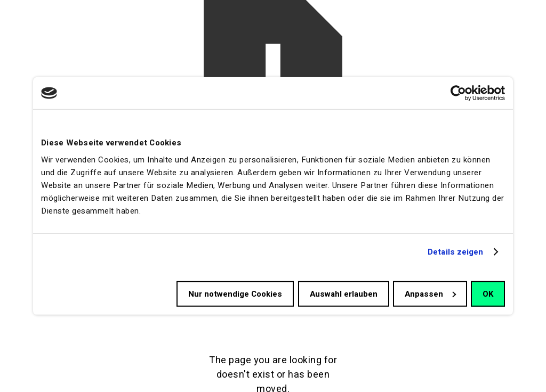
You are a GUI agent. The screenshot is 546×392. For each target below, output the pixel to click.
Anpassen (430, 293)
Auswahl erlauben (344, 293)
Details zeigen (455, 252)
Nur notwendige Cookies (235, 293)
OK (488, 293)
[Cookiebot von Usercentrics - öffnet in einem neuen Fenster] (458, 93)
